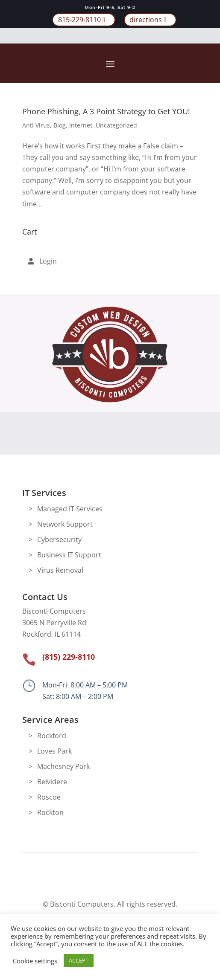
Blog (60, 125)
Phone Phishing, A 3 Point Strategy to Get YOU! (106, 111)
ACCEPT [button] (79, 960)
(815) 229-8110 (69, 657)
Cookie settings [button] (35, 961)
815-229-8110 (79, 20)
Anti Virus (36, 125)
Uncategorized (116, 125)
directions (146, 20)
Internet (81, 125)
